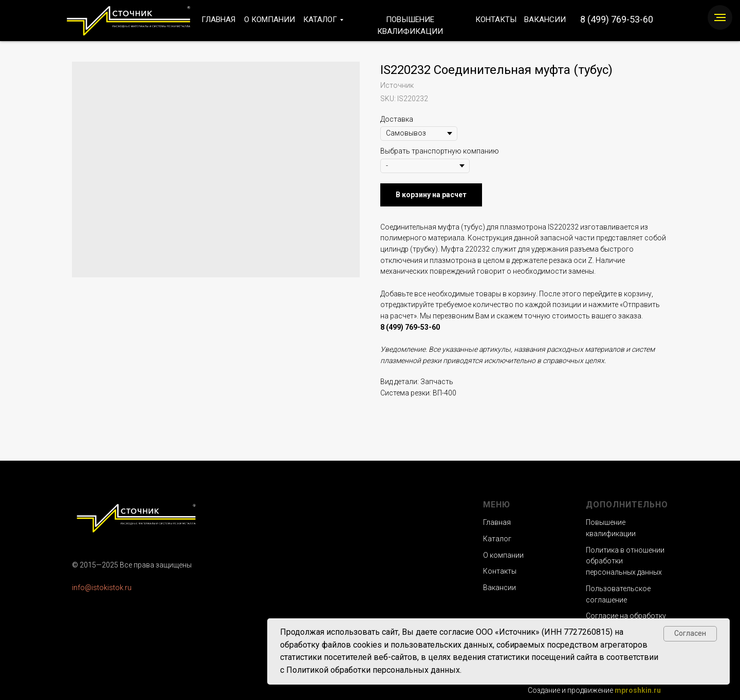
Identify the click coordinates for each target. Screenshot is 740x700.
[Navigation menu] (720, 17)
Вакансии (499, 588)
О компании (503, 555)
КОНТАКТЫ (496, 20)
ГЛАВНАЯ (218, 20)
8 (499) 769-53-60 (617, 19)
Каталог (497, 539)
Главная (497, 522)
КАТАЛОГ (320, 20)
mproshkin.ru (638, 690)
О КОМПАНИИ (270, 20)
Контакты (500, 571)
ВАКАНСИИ (545, 20)
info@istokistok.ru (102, 588)
